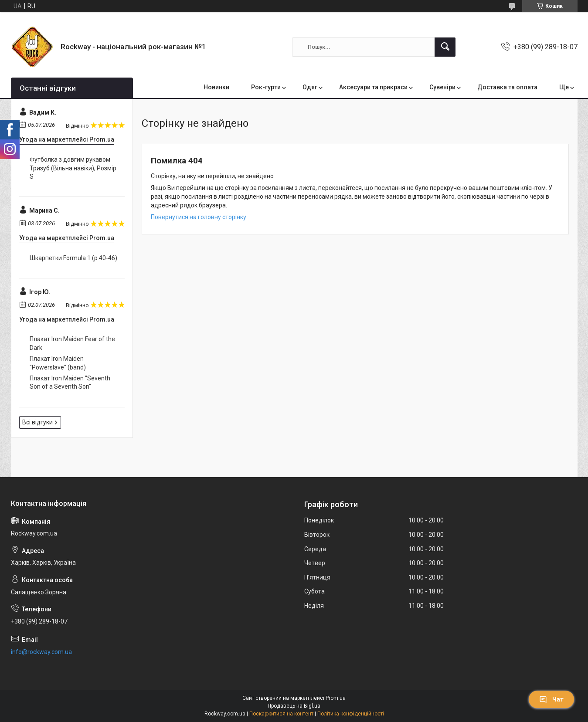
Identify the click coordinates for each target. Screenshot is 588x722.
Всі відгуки (37, 422)
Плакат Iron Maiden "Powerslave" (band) (58, 363)
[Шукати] (445, 47)
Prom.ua (336, 698)
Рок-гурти (266, 87)
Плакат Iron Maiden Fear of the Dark (72, 343)
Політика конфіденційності (351, 714)
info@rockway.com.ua (41, 652)
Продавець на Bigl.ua (294, 706)
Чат (551, 699)
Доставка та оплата (507, 87)
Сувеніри (442, 87)
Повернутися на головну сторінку (199, 217)
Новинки (216, 87)
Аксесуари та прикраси (373, 87)
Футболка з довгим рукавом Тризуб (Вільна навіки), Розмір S (73, 168)
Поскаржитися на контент (281, 714)
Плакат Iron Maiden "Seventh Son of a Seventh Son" (70, 383)
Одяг (310, 87)
